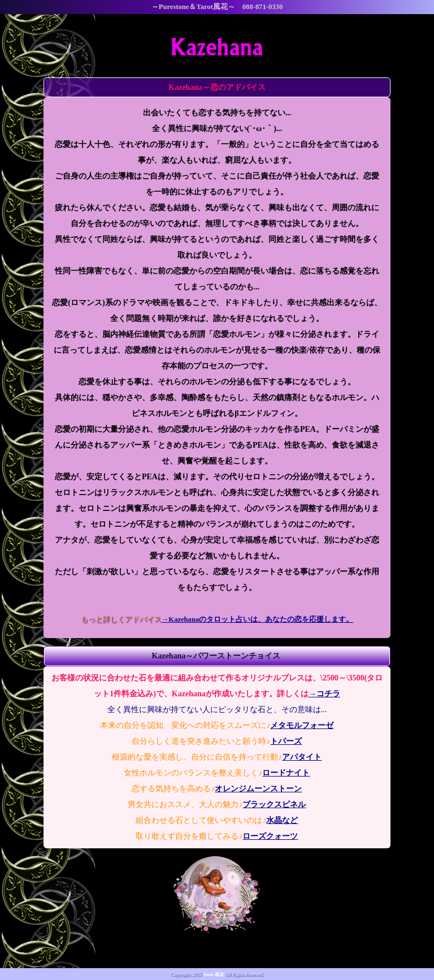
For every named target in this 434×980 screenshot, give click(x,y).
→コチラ (324, 694)
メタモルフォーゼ (302, 725)
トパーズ (286, 741)
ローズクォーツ (270, 836)
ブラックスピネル (274, 805)
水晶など (282, 820)
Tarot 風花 (213, 975)
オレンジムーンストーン (258, 789)
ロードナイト (286, 773)
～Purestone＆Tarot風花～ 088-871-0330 (217, 7)
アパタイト (302, 757)
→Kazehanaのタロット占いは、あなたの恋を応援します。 (257, 619)
